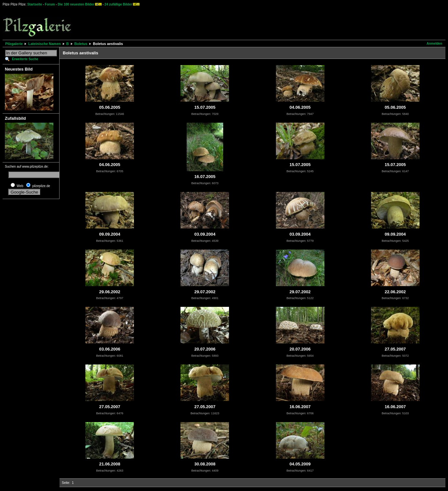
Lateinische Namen (44, 44)
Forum (50, 4)
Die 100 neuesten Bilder (76, 4)
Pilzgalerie (14, 44)
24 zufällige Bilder (118, 4)
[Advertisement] (240, 23)
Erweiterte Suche (25, 59)
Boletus (81, 44)
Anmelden (434, 44)
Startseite (35, 4)
